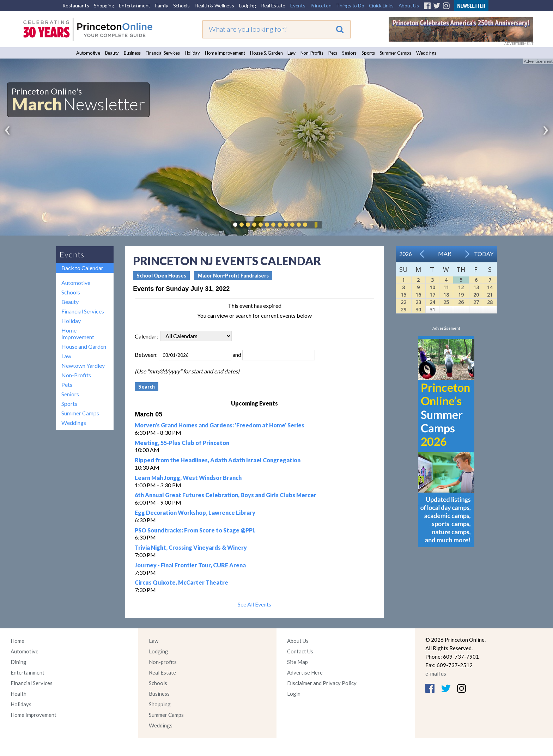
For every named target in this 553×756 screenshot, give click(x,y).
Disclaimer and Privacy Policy (322, 683)
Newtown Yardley (83, 365)
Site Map (297, 662)
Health (19, 694)
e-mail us (436, 673)
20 (476, 295)
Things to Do (350, 5)
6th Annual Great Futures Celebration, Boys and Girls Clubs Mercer (226, 495)
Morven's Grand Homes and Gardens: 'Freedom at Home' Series (220, 425)
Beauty (112, 53)
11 (446, 287)
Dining (19, 662)
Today (484, 254)
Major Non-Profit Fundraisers (233, 276)
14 (490, 287)
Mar (445, 253)
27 (476, 302)
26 (461, 302)
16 (418, 295)
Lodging (248, 5)
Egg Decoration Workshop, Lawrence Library (195, 513)
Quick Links (381, 5)
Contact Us (300, 651)
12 (461, 287)
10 (432, 287)
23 (418, 302)
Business (132, 53)
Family (162, 5)
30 (418, 309)
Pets (333, 53)
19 (461, 295)
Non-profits (163, 662)
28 (490, 302)
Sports (368, 53)
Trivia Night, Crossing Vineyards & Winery (191, 547)
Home (17, 641)
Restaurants (76, 5)
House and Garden (84, 346)
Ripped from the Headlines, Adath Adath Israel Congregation (218, 460)
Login (294, 694)
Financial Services (163, 53)
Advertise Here (305, 672)
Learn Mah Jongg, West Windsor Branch (188, 478)
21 (490, 295)
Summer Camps (396, 53)
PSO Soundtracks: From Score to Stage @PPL (195, 530)
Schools (181, 5)
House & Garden (266, 53)
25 (446, 302)
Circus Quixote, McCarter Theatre (181, 582)
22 (403, 302)
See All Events (254, 604)
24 (432, 302)
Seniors (349, 53)
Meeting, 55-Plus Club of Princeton (182, 443)
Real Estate (273, 5)
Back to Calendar (82, 268)
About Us (409, 5)
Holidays (21, 704)
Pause (316, 225)
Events (298, 5)
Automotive (88, 53)
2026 (406, 254)
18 (446, 295)
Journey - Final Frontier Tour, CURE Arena (190, 565)
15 (403, 295)
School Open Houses (161, 276)
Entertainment (135, 5)
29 (403, 309)
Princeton (321, 5)
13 (476, 287)
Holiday (192, 53)
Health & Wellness (214, 5)
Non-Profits (312, 53)
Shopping (104, 5)
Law (291, 53)
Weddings (426, 53)
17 (432, 295)
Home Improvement (225, 53)
